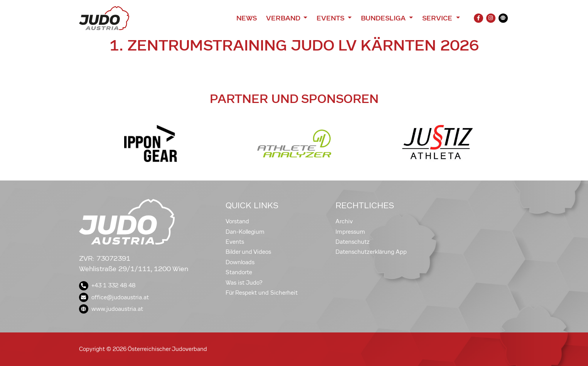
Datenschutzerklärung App (371, 252)
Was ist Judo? (244, 283)
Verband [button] (284, 18)
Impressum (350, 232)
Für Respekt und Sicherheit (262, 293)
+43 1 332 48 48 (107, 285)
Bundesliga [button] (384, 18)
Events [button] (331, 18)
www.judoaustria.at (111, 309)
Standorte (239, 272)
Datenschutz (353, 242)
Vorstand (237, 221)
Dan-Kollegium (245, 232)
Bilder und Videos (248, 252)
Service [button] (438, 18)
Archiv (344, 221)
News (247, 18)
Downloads (240, 262)
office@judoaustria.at (114, 297)
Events (235, 242)
